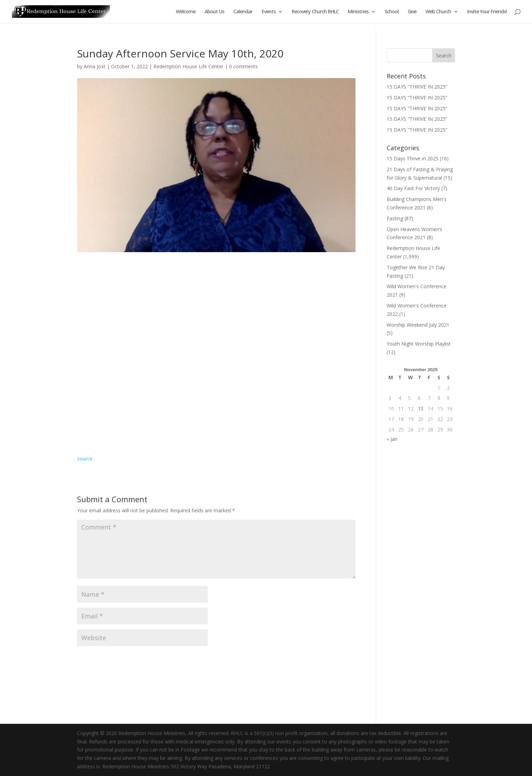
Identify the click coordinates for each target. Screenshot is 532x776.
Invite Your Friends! (487, 12)
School (392, 12)
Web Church (438, 12)
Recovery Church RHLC (315, 12)
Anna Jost (95, 66)
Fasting (395, 218)
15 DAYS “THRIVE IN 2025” (417, 87)
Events (269, 12)
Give (412, 12)
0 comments (243, 66)
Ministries (358, 12)
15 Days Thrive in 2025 (413, 158)
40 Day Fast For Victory (413, 188)
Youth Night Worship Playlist (419, 344)
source (85, 459)
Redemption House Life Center (188, 66)
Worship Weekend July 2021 (418, 325)
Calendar (243, 12)
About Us (214, 12)
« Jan (392, 439)
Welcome (186, 12)
